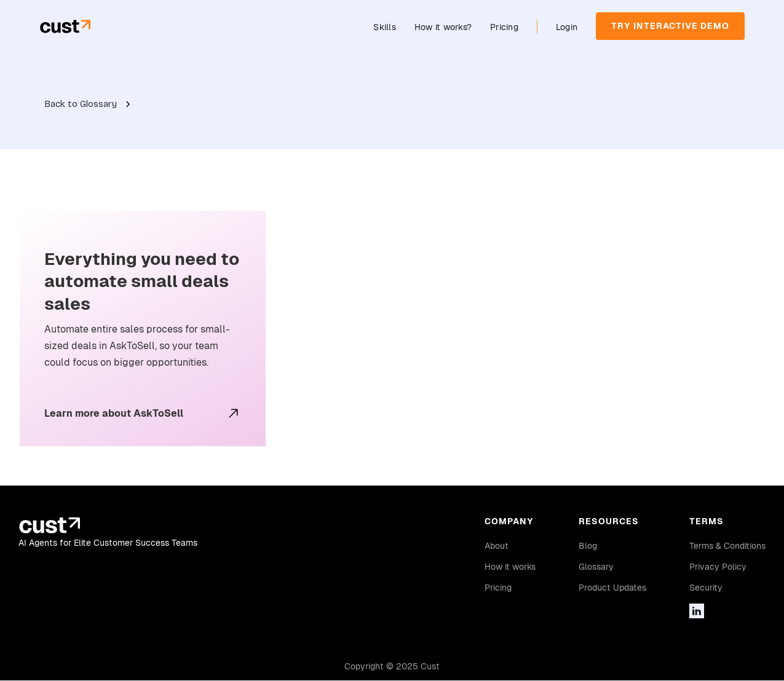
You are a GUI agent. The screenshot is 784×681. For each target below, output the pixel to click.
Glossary (596, 567)
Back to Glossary (81, 104)
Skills (385, 27)
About (497, 546)
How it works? (443, 27)
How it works (510, 567)
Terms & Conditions (727, 546)
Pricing (504, 27)
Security (706, 588)
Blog (588, 546)
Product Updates (612, 588)
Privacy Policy (718, 567)
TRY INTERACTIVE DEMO (670, 26)
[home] (65, 26)
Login (567, 27)
